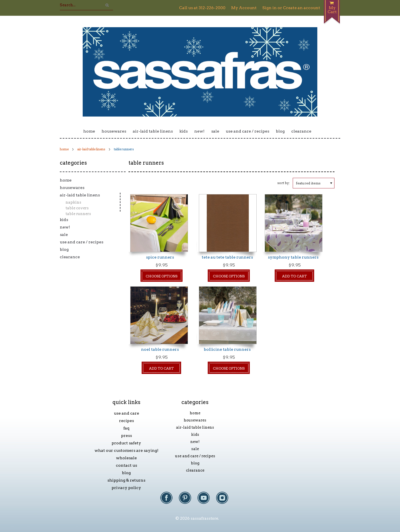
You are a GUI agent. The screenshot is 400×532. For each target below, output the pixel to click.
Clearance (301, 131)
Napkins (73, 202)
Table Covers (77, 208)
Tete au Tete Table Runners (227, 257)
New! (199, 131)
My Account (244, 8)
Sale (215, 131)
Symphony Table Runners (293, 257)
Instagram (225, 501)
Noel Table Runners (160, 349)
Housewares (114, 131)
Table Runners (78, 214)
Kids (184, 131)
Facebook (169, 501)
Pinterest (188, 501)
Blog (280, 131)
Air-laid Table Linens (153, 131)
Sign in (270, 8)
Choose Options (162, 276)
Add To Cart (294, 276)
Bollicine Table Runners (227, 349)
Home (89, 131)
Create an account (302, 8)
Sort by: (284, 183)
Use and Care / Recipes (247, 131)
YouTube (206, 501)
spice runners (160, 257)
